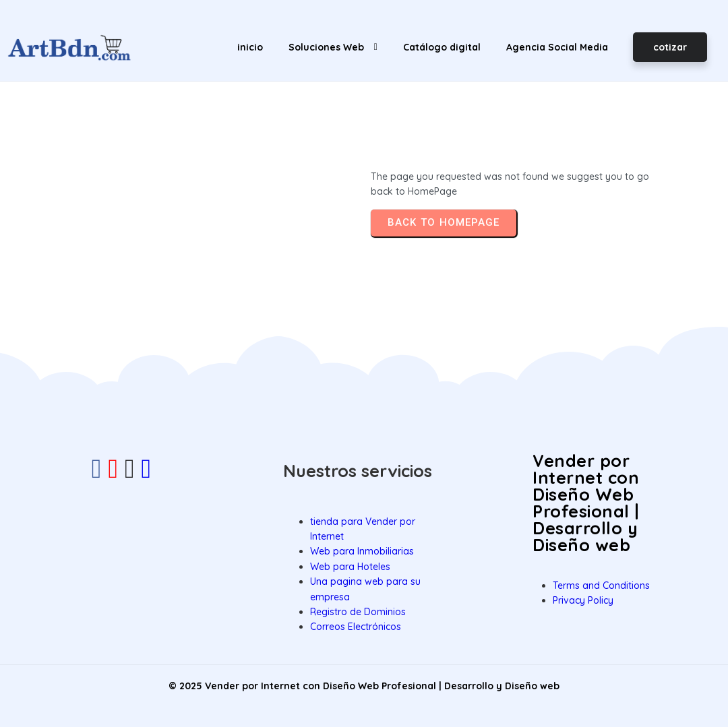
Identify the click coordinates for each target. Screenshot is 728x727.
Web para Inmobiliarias (362, 551)
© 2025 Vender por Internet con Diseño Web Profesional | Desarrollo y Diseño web (364, 686)
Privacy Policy (583, 600)
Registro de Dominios (358, 612)
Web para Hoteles (350, 567)
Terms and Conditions (601, 586)
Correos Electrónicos (356, 627)
